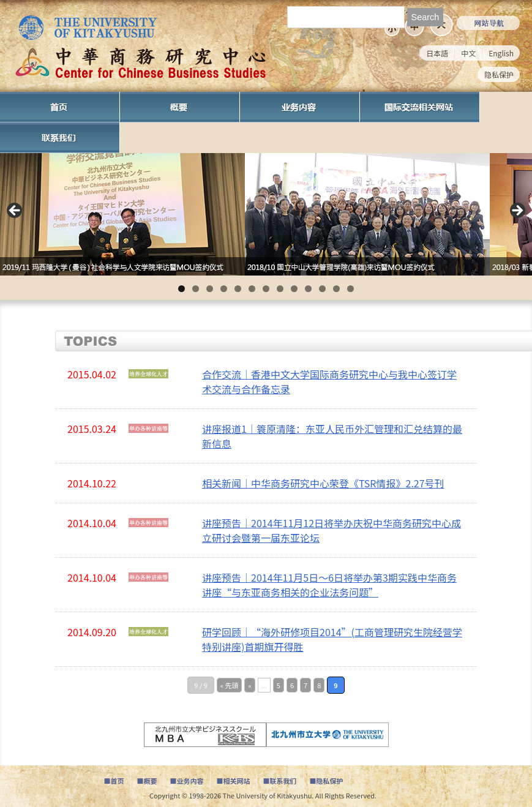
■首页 (114, 781)
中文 (468, 53)
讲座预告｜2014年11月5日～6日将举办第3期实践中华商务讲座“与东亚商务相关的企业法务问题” (329, 585)
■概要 (147, 781)
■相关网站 (234, 781)
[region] (266, 214)
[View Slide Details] (122, 214)
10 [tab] (308, 289)
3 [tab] (210, 289)
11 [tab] (322, 289)
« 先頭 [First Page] (230, 685)
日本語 (437, 53)
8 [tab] (280, 289)
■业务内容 (187, 781)
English (501, 53)
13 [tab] (350, 289)
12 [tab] (336, 289)
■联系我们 (280, 781)
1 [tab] (182, 289)
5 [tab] (238, 289)
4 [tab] (224, 289)
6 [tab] (252, 289)
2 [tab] (196, 289)
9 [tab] (294, 289)
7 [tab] (266, 289)
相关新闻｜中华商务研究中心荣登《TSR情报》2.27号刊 (323, 483)
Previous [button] (15, 211)
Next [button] (517, 211)
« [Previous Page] (249, 685)
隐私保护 (499, 74)
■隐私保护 (327, 781)
